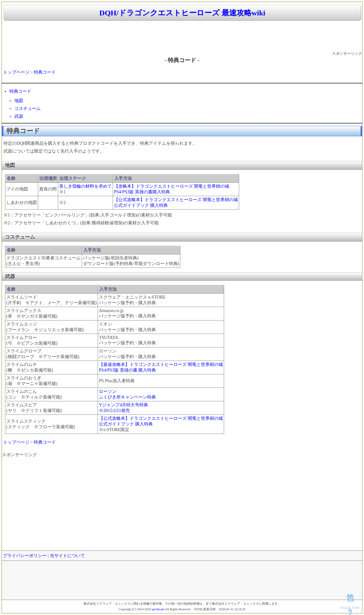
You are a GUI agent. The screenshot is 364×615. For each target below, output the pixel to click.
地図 (19, 101)
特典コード (45, 72)
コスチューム (28, 109)
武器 (19, 116)
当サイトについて (67, 556)
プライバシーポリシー (25, 556)
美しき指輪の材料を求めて (85, 186)
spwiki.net (158, 609)
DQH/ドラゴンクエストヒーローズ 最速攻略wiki (182, 13)
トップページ (16, 72)
